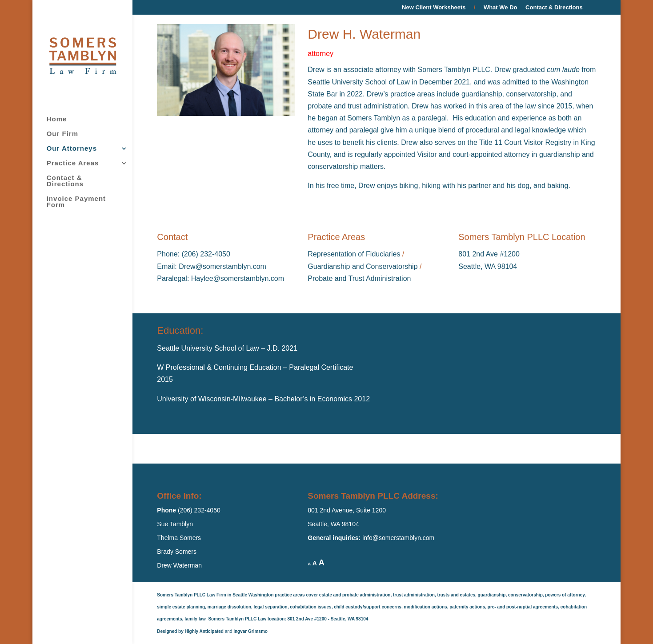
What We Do (501, 8)
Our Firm (62, 134)
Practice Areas (73, 163)
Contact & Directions (554, 8)
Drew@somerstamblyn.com (222, 266)
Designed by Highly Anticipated (190, 631)
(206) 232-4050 (205, 254)
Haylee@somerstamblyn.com (238, 278)
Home (57, 119)
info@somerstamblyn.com (398, 538)
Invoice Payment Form (76, 202)
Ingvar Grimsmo (250, 631)
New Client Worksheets (439, 8)
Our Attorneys (72, 149)
